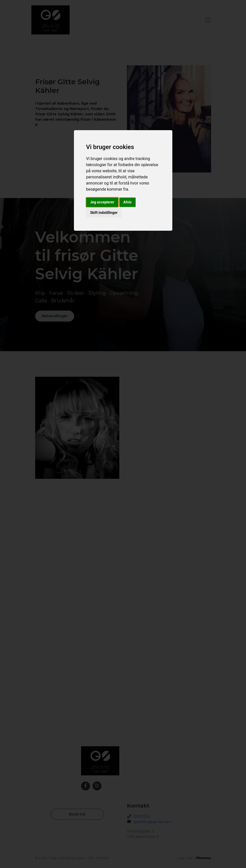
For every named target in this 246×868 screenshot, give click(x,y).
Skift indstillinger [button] (104, 213)
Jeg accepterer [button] (102, 202)
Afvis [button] (127, 202)
